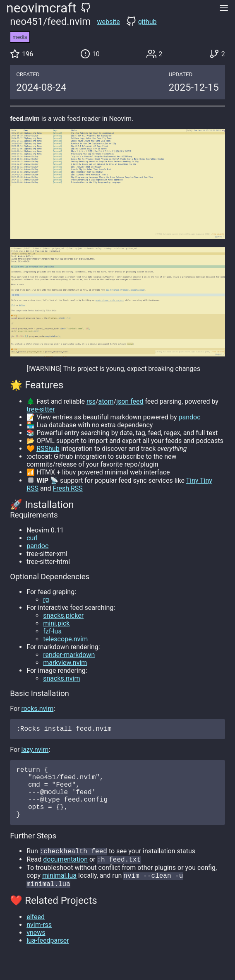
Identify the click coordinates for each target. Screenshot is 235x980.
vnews (36, 949)
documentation (65, 874)
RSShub (48, 449)
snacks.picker (63, 615)
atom (106, 401)
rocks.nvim (37, 709)
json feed (130, 401)
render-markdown (69, 655)
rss (91, 401)
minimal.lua (59, 891)
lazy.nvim (35, 751)
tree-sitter (41, 409)
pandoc (189, 417)
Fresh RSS (68, 488)
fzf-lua (52, 631)
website (108, 22)
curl (32, 538)
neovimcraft (41, 8)
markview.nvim (65, 663)
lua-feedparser (48, 957)
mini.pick (56, 623)
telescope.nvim (65, 639)
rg (46, 600)
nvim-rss (39, 941)
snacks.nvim (61, 678)
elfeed (36, 933)
